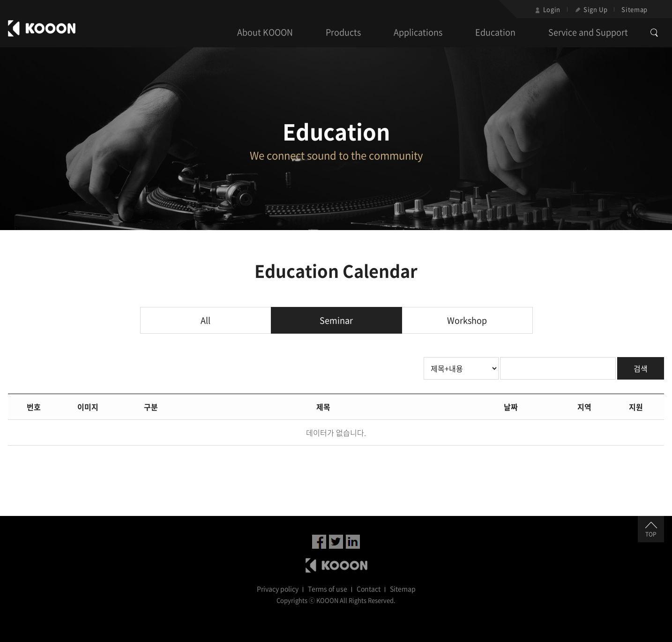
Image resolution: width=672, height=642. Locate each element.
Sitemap (635, 9)
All (205, 320)
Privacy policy (278, 589)
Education (495, 32)
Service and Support (588, 32)
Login (547, 9)
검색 (641, 368)
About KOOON (265, 32)
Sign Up (591, 9)
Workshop (467, 320)
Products (343, 32)
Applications (418, 32)
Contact (369, 589)
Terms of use (328, 589)
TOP (651, 530)
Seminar (336, 320)
